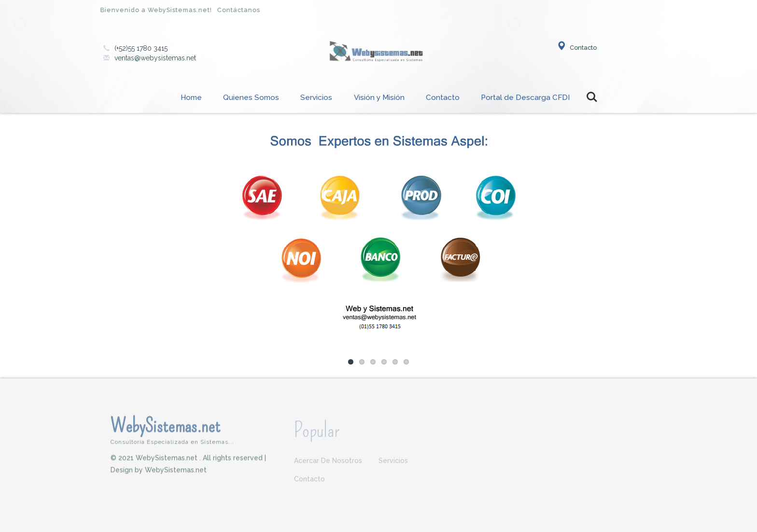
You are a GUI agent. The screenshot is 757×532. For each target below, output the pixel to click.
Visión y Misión (379, 98)
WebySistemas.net (195, 433)
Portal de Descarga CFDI (525, 98)
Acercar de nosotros (328, 463)
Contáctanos (236, 10)
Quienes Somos (251, 98)
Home (191, 98)
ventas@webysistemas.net (155, 58)
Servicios (316, 98)
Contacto (577, 48)
